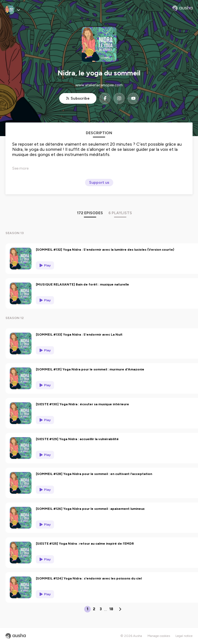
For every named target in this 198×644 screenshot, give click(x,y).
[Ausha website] (182, 8)
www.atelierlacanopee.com (99, 85)
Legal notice (184, 636)
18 (111, 609)
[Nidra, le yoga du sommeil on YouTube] (133, 98)
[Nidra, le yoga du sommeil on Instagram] (119, 98)
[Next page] (120, 609)
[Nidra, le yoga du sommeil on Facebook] (105, 98)
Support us (99, 183)
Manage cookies (159, 636)
